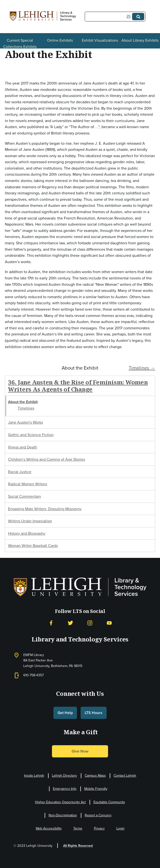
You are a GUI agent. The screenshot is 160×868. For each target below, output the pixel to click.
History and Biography (27, 533)
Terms (78, 828)
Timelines (26, 408)
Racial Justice (20, 472)
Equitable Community (109, 802)
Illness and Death (23, 447)
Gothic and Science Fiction (31, 435)
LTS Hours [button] (94, 713)
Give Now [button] (80, 751)
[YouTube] (109, 623)
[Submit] (138, 17)
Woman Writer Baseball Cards (33, 546)
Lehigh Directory (64, 776)
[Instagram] (90, 623)
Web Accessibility (49, 828)
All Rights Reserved (78, 846)
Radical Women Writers (28, 484)
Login (120, 828)
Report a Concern (98, 815)
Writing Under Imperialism (30, 521)
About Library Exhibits (140, 40)
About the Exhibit (23, 402)
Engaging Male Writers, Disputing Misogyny (45, 509)
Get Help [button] (65, 713)
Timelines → (142, 368)
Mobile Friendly (96, 789)
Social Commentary (25, 496)
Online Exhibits (60, 40)
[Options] (130, 17)
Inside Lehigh (34, 776)
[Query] (115, 17)
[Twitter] (70, 623)
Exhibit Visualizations (100, 40)
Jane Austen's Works (25, 422)
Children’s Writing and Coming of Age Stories (46, 459)
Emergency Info (65, 789)
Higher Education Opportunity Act (60, 802)
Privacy (99, 828)
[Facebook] (51, 623)
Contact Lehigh (125, 776)
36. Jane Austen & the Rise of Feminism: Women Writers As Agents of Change (78, 386)
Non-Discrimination (63, 815)
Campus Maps (95, 776)
